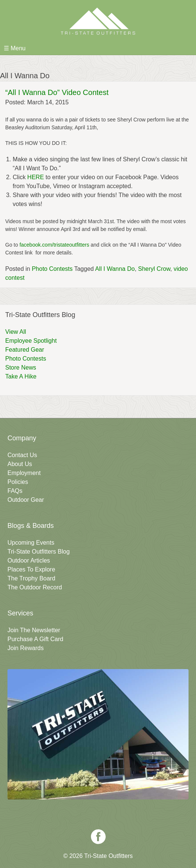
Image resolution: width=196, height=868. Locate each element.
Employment (24, 473)
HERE (35, 177)
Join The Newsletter (34, 630)
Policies (18, 482)
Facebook (98, 837)
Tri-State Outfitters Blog (39, 552)
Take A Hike (21, 376)
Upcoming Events (31, 543)
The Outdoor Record (35, 587)
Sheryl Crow (154, 269)
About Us (20, 464)
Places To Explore (31, 569)
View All (16, 332)
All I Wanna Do (115, 269)
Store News (21, 368)
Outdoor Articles (29, 560)
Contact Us (22, 455)
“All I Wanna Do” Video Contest (57, 92)
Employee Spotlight (31, 341)
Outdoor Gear (26, 500)
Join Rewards (26, 648)
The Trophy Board (31, 578)
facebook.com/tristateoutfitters (54, 245)
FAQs (15, 491)
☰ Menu (15, 48)
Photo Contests (52, 269)
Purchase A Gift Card (35, 639)
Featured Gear (25, 350)
